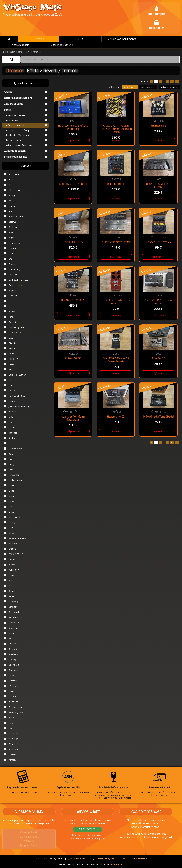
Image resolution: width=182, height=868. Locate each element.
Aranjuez (13, 206)
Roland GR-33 (73, 358)
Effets (26, 110)
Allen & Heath (15, 190)
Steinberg (13, 654)
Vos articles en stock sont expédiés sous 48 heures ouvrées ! (68, 783)
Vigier (11, 718)
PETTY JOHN (14, 570)
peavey (12, 565)
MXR (11, 528)
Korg (11, 454)
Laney (11, 464)
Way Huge (13, 739)
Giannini (13, 343)
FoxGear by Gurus (17, 327)
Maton (12, 496)
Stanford (13, 649)
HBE (11, 385)
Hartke (12, 380)
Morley (12, 522)
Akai (11, 185)
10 (177, 81)
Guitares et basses (26, 151)
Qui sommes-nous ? (77, 859)
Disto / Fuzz (27, 120)
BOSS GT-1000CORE (73, 300)
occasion (11, 52)
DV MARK (13, 275)
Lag (10, 459)
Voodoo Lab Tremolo (158, 242)
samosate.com (116, 864)
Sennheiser (14, 623)
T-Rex (11, 675)
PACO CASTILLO (16, 554)
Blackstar (13, 227)
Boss (11, 232)
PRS (11, 586)
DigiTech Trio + (116, 184)
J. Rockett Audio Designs (20, 406)
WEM (11, 744)
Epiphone (13, 290)
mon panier (156, 25)
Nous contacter (140, 859)
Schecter (13, 607)
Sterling (12, 660)
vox (10, 728)
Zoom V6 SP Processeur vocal (158, 302)
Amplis (26, 92)
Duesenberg (15, 269)
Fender (12, 317)
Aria (10, 211)
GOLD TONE (14, 359)
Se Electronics (15, 617)
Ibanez (12, 401)
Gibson (12, 348)
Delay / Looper (27, 140)
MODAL (12, 507)
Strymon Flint (158, 126)
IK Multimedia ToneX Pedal (158, 417)
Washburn (14, 733)
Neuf (80, 39)
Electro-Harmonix (17, 285)
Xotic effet (13, 749)
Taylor (11, 691)
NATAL (12, 533)
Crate (11, 259)
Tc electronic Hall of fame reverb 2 (116, 302)
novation (13, 544)
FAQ (92, 859)
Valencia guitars (16, 712)
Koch (11, 443)
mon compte (156, 11)
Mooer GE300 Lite (73, 242)
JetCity (11, 417)
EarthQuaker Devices (18, 280)
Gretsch (12, 364)
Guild (11, 369)
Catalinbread (15, 243)
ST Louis (13, 644)
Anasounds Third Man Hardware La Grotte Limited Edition (116, 129)
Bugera (12, 238)
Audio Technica (16, 217)
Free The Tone (15, 333)
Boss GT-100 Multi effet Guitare (158, 186)
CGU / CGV (123, 859)
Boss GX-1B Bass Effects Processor (73, 127)
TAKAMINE (13, 681)
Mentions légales (106, 859)
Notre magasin (21, 45)
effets (21, 52)
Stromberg (14, 665)
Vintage (12, 723)
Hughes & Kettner (17, 396)
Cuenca (12, 264)
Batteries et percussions (26, 98)
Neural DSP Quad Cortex (73, 184)
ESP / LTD (13, 306)
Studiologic (14, 670)
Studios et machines (26, 157)
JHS (10, 422)
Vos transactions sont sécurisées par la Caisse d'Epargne (159, 783)
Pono (11, 580)
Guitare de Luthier (17, 375)
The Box (12, 696)
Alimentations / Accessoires (27, 145)
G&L (11, 338)
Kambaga (13, 433)
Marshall (13, 485)
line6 (11, 470)
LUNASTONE (14, 475)
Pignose (12, 575)
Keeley (12, 438)
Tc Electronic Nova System (116, 242)
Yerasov (12, 760)
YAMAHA (13, 754)
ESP (10, 301)
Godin (12, 354)
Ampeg (12, 195)
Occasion (39, 39)
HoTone (12, 391)
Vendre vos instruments (122, 39)
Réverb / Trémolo (27, 125)
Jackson (12, 412)
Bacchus (13, 222)
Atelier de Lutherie (62, 45)
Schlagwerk (14, 612)
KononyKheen (15, 449)
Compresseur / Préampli (27, 130)
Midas (11, 501)
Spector (12, 633)
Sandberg (13, 602)
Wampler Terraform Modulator (73, 418)
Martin (12, 491)
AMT (11, 201)
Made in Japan (15, 480)
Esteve (12, 311)
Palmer (12, 559)
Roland (12, 591)
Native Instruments (17, 538)
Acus (11, 180)
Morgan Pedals (16, 517)
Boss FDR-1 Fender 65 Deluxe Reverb (116, 360)
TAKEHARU (14, 686)
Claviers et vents (26, 104)
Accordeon (14, 174)
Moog (11, 512)
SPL (10, 638)
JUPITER (12, 427)
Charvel (12, 253)
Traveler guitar (15, 707)
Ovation (12, 549)
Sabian (12, 596)
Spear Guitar (15, 628)
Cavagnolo (13, 248)
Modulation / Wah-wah (27, 135)
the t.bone (13, 702)
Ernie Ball (13, 296)
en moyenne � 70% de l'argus (23, 782)
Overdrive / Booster (27, 115)
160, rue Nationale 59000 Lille (29, 839)
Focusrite (13, 322)
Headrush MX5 (116, 417)
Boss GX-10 (158, 358)
